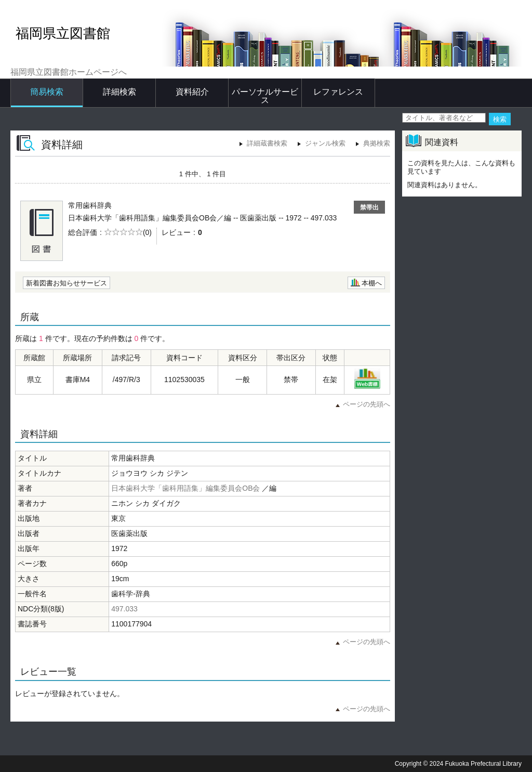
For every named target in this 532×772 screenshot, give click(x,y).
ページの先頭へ (367, 404)
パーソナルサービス (265, 96)
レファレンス (338, 92)
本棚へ (372, 283)
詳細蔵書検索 (267, 143)
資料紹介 (192, 92)
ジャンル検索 (325, 143)
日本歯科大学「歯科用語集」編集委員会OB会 (185, 488)
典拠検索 (377, 143)
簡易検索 (47, 92)
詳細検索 (119, 92)
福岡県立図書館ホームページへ (69, 72)
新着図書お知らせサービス (66, 283)
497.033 (124, 609)
